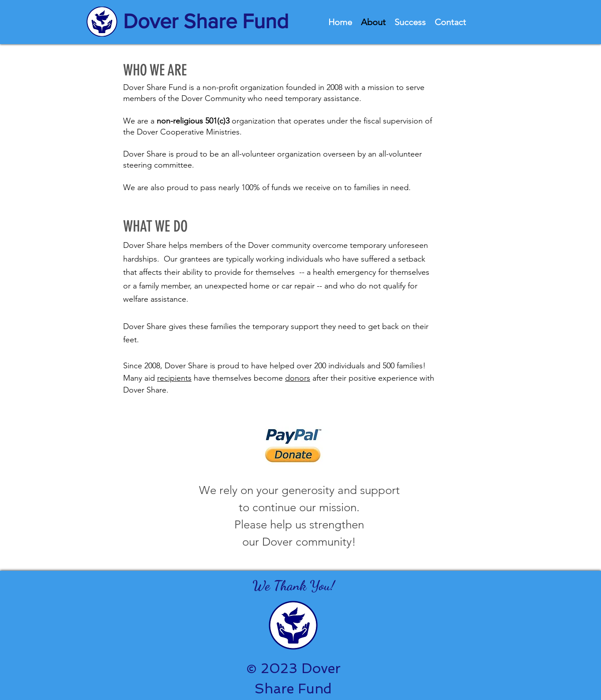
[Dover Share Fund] (209, 22)
